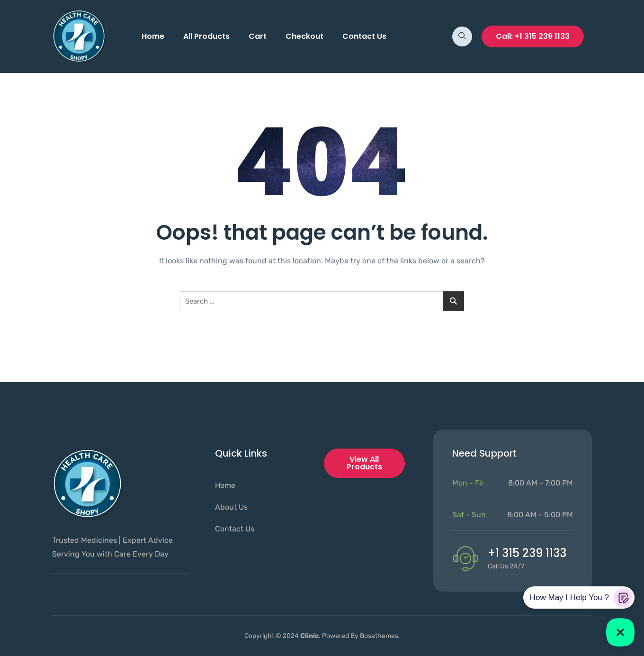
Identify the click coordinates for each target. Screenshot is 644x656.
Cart (258, 36)
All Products (206, 36)
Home (153, 36)
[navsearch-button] (462, 36)
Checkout (304, 36)
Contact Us (364, 36)
